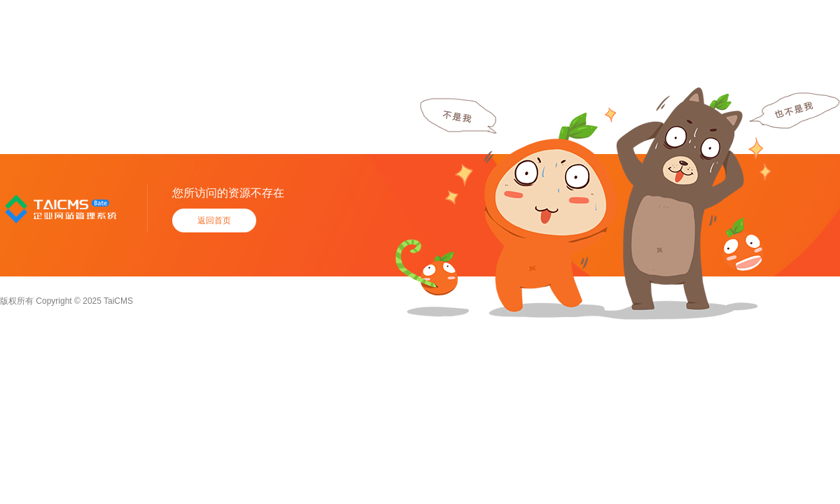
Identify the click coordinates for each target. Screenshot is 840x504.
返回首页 (214, 220)
